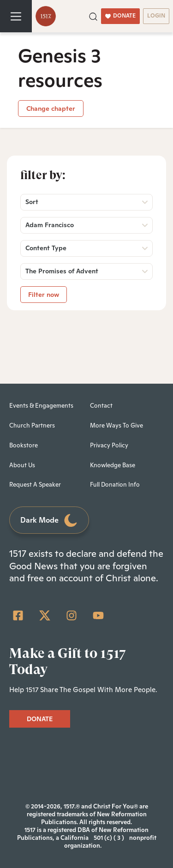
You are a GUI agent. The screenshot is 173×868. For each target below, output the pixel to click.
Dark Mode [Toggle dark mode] (49, 521)
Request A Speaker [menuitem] (35, 485)
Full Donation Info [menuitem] (115, 485)
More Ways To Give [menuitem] (116, 425)
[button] (93, 16)
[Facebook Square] (18, 615)
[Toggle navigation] (16, 16)
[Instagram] (72, 615)
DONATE (120, 16)
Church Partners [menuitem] (32, 425)
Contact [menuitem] (101, 406)
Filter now (44, 295)
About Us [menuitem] (22, 465)
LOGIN (156, 16)
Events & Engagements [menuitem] (41, 406)
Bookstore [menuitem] (24, 445)
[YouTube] (98, 615)
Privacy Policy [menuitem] (109, 445)
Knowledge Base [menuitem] (113, 465)
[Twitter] (45, 615)
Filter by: (43, 175)
